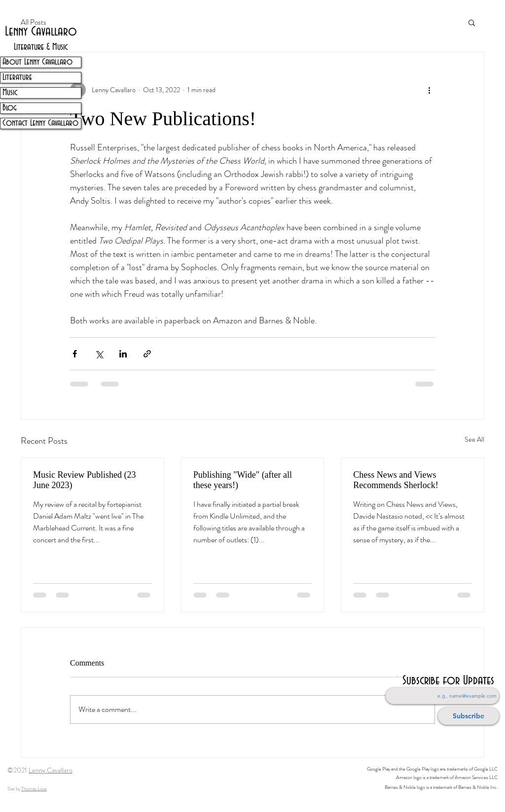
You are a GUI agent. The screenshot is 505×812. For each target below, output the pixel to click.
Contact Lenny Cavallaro (40, 123)
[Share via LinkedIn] (123, 354)
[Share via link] (147, 354)
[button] (472, 22)
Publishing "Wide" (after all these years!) (243, 480)
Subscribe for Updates (448, 681)
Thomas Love (34, 789)
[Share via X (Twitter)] (99, 354)
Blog (9, 108)
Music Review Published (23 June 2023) (85, 480)
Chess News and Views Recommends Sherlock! (396, 480)
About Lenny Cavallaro (37, 62)
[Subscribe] (469, 716)
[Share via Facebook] (75, 354)
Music (10, 93)
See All (474, 439)
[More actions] (429, 90)
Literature (17, 77)
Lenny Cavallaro (51, 770)
